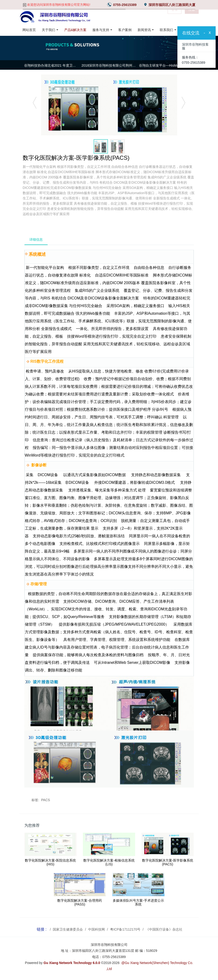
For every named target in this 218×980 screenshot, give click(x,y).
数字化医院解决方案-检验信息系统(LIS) (109, 862)
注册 (192, 17)
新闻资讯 (144, 30)
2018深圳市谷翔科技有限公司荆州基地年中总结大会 (109, 65)
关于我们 (48, 30)
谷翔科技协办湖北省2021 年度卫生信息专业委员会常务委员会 (52, 65)
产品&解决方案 (75, 30)
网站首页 (29, 30)
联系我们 (166, 30)
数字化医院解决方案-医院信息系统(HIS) (51, 862)
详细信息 (36, 240)
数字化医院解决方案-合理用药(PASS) (80, 903)
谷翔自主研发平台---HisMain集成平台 (167, 65)
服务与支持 (101, 30)
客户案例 (125, 30)
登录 (175, 17)
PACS (45, 800)
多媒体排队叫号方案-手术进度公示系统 (138, 903)
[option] (109, 66)
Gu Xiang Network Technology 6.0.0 (72, 963)
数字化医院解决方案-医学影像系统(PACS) (168, 862)
